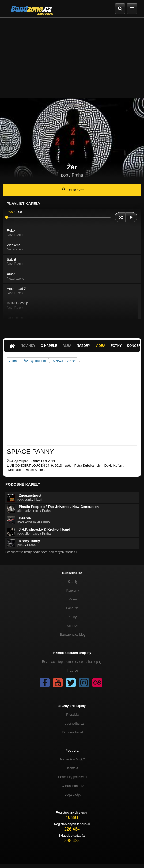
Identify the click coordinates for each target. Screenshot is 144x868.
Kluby (73, 617)
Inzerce (73, 671)
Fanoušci (73, 608)
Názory (84, 346)
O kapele (49, 346)
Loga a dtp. (73, 795)
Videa (101, 346)
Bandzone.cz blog (73, 635)
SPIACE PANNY (65, 361)
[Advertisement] (72, 58)
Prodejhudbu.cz (73, 724)
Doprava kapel (73, 732)
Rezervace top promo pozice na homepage (73, 662)
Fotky (116, 346)
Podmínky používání (73, 777)
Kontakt (73, 768)
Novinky (28, 346)
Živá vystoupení (35, 361)
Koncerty (73, 591)
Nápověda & (73, 759)
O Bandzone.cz (73, 786)
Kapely (73, 582)
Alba (67, 346)
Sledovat (72, 190)
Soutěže (73, 626)
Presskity (73, 715)
